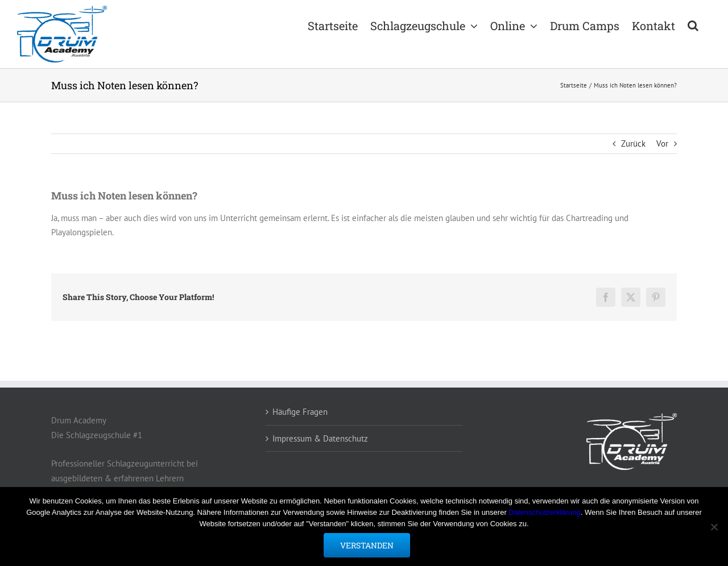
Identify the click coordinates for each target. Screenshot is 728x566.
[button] (693, 24)
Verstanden (367, 545)
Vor (662, 143)
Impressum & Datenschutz (320, 438)
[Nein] (714, 527)
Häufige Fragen (300, 412)
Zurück (633, 143)
